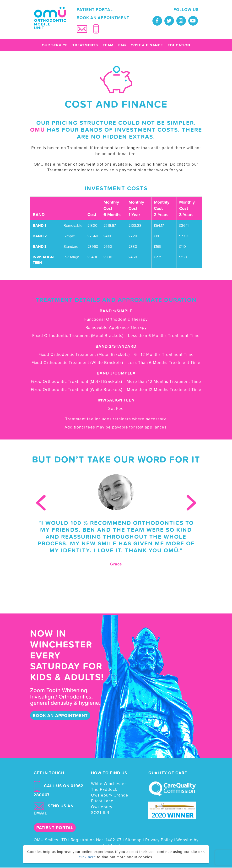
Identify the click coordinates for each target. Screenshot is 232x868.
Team (108, 46)
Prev (41, 503)
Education (179, 46)
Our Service (55, 46)
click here (87, 857)
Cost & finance (147, 46)
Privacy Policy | (161, 840)
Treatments (85, 46)
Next (191, 503)
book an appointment (60, 716)
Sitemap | (135, 840)
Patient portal (95, 10)
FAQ (122, 46)
